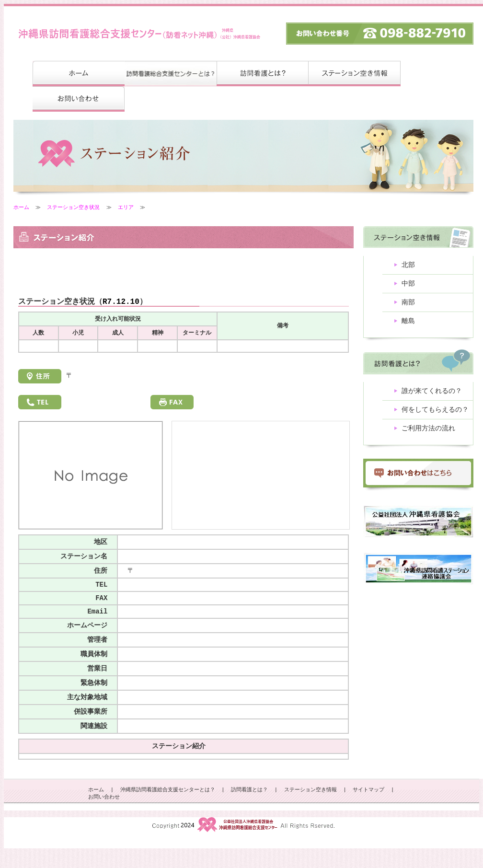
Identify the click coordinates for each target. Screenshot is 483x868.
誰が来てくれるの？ (432, 396)
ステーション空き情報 (310, 809)
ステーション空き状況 (73, 207)
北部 (408, 266)
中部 (408, 285)
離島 (408, 325)
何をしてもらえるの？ (435, 415)
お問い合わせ (104, 817)
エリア (126, 207)
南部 (408, 305)
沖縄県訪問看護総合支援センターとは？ (168, 809)
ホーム (21, 207)
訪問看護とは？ (249, 809)
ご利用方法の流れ (428, 435)
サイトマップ (368, 809)
